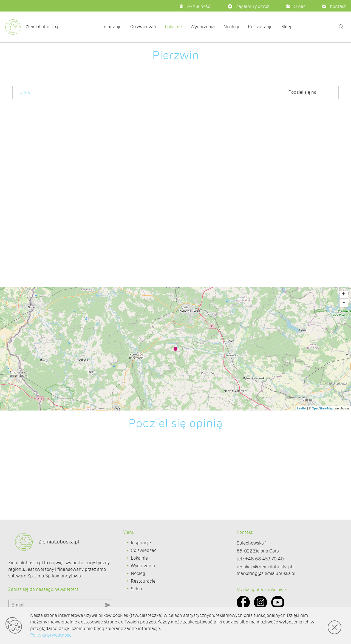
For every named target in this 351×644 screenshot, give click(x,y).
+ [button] (344, 295)
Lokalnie (173, 27)
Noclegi (231, 27)
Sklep (287, 27)
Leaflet (302, 408)
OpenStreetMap (322, 408)
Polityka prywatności (51, 635)
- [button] (344, 303)
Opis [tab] (25, 92)
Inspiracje (111, 27)
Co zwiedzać (143, 27)
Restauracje (260, 27)
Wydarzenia (203, 27)
